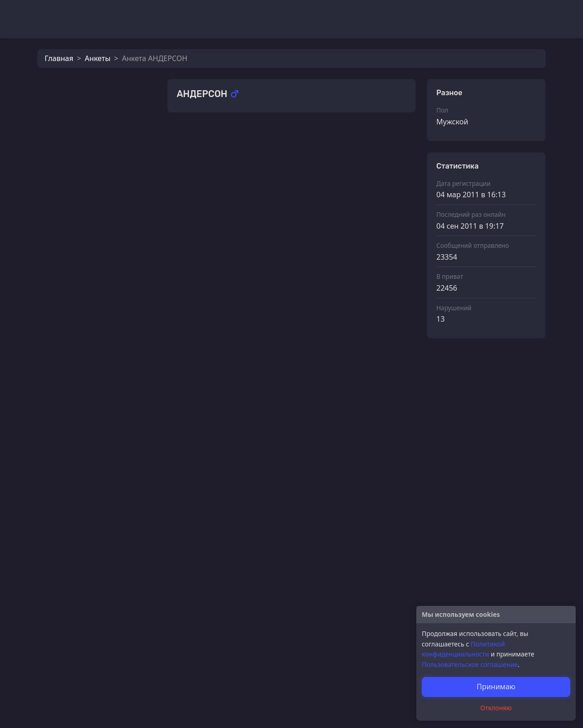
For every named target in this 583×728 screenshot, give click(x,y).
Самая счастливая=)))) (236, 688)
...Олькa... (94, 179)
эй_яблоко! (217, 277)
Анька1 (89, 269)
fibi (82, 299)
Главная (59, 58)
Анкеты (97, 58)
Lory (84, 209)
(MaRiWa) (213, 140)
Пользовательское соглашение (470, 664)
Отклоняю (496, 708)
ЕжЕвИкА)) (95, 239)
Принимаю (496, 687)
